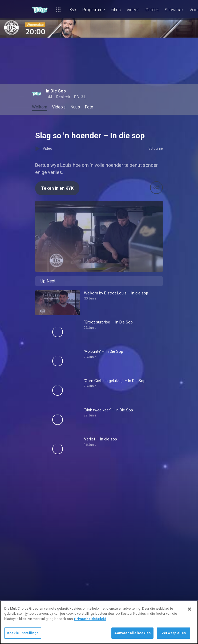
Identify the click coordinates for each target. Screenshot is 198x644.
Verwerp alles (174, 633)
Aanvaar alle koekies (132, 633)
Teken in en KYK (57, 188)
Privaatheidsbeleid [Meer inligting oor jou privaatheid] (90, 619)
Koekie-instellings (23, 633)
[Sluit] (189, 609)
